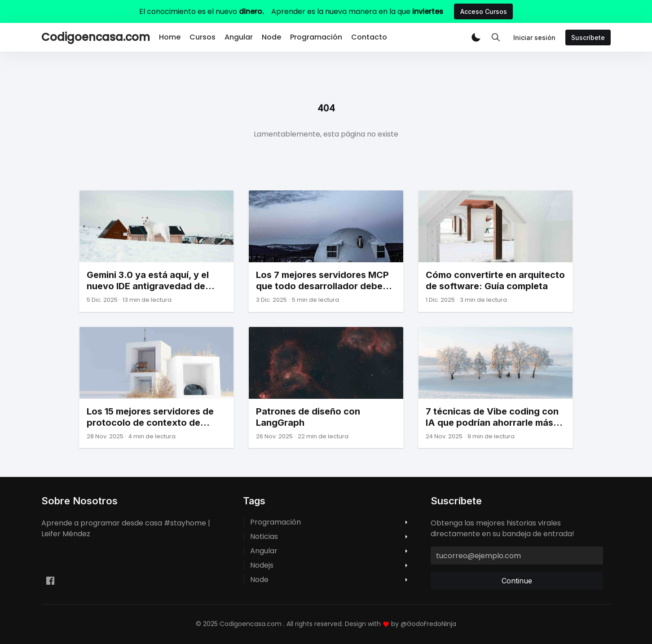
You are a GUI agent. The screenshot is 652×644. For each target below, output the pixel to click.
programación (275, 522)
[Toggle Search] (496, 37)
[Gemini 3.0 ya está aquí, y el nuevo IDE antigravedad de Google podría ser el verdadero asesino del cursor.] (156, 251)
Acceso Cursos (484, 11)
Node (271, 37)
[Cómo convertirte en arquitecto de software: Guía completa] (496, 251)
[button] (476, 37)
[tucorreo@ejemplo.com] (517, 556)
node (259, 580)
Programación (316, 37)
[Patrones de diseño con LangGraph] (326, 387)
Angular (239, 37)
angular (264, 551)
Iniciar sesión (534, 37)
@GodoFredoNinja (428, 624)
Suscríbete (588, 37)
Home (170, 37)
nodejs (262, 565)
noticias (264, 537)
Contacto (369, 37)
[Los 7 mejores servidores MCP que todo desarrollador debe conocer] (326, 251)
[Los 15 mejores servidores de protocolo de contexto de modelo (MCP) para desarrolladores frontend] (156, 387)
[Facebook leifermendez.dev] (50, 581)
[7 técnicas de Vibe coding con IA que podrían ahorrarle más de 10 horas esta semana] (496, 387)
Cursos (203, 37)
